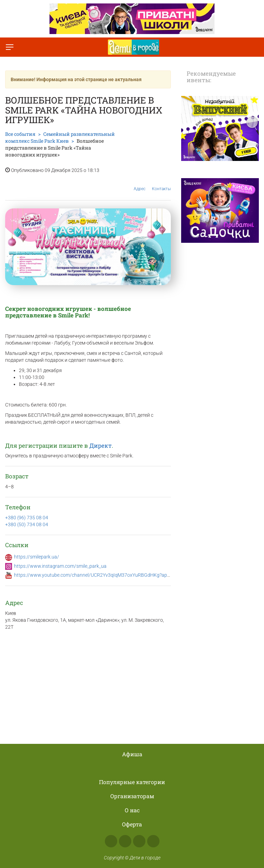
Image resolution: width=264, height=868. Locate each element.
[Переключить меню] (10, 47)
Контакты (161, 184)
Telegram (139, 841)
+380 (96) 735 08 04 (27, 518)
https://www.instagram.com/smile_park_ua (60, 566)
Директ (101, 446)
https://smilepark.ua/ (37, 557)
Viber (153, 841)
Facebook (111, 841)
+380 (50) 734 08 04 (27, 524)
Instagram (125, 841)
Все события (20, 134)
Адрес (140, 183)
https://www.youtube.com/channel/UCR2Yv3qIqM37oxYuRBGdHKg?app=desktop (102, 575)
